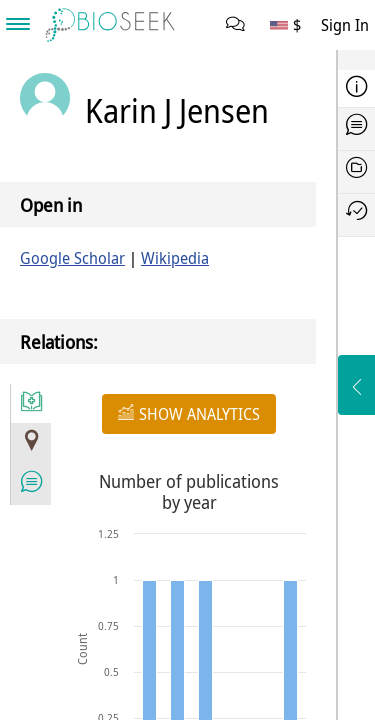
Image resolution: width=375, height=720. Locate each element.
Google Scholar (72, 258)
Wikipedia (175, 258)
